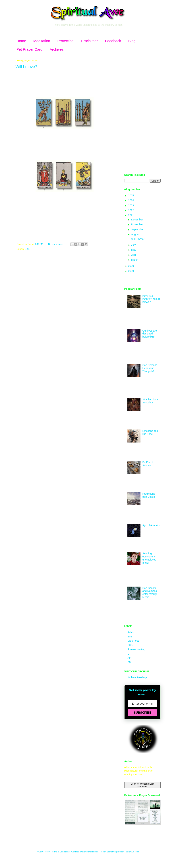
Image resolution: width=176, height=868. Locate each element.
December (137, 220)
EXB (27, 249)
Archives (57, 49)
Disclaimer (89, 41)
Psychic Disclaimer (89, 852)
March (135, 260)
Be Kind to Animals (148, 464)
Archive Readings (137, 677)
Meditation (42, 41)
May (134, 250)
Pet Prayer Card (29, 49)
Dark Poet (133, 641)
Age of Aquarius (151, 525)
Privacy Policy (43, 852)
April (134, 255)
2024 (131, 200)
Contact (75, 852)
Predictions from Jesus (149, 495)
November (137, 224)
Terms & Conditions (60, 852)
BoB (130, 637)
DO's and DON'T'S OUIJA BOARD (151, 299)
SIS (130, 658)
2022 (131, 210)
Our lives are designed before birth (150, 334)
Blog (132, 41)
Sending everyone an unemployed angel (149, 558)
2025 (131, 195)
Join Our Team (133, 852)
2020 (131, 266)
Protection (65, 41)
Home (21, 41)
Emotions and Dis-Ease (150, 432)
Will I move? (26, 67)
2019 (131, 271)
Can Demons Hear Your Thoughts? (150, 368)
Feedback (113, 41)
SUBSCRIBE (142, 713)
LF (129, 654)
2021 (131, 215)
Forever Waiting (136, 649)
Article (131, 632)
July (134, 245)
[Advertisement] (142, 114)
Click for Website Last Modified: (142, 785)
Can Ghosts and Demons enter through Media (150, 593)
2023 (131, 205)
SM (129, 662)
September (138, 229)
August (135, 234)
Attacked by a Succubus (150, 401)
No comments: (56, 244)
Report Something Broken (112, 852)
